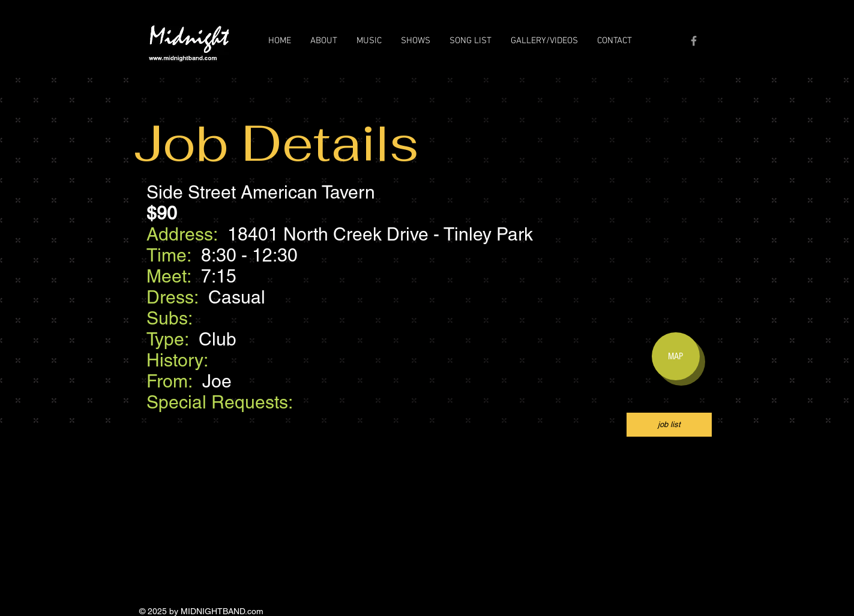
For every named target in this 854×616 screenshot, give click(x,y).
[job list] (669, 425)
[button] (324, 41)
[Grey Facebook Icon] (694, 41)
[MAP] (676, 356)
